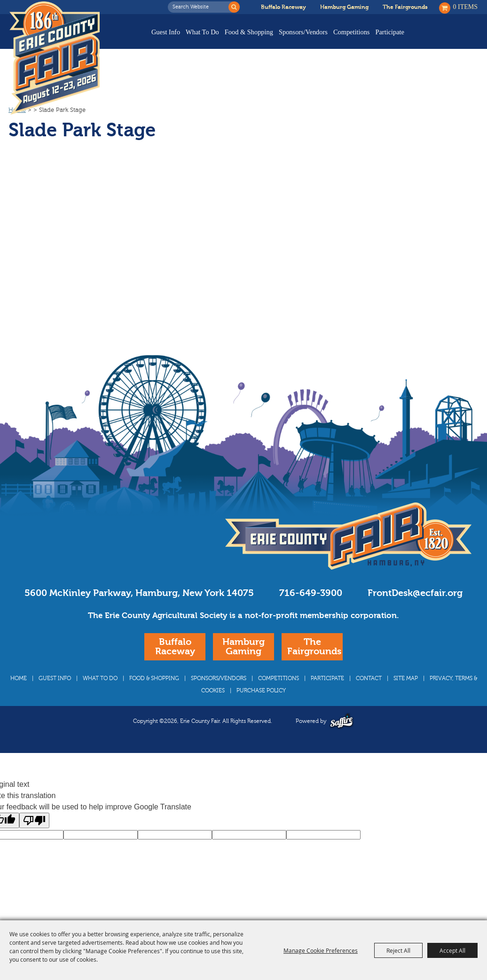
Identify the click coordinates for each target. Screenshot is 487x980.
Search (234, 7)
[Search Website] (201, 7)
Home (17, 128)
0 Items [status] (466, 7)
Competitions (352, 32)
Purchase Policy (261, 708)
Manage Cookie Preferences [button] (321, 950)
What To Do (202, 32)
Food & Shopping (249, 32)
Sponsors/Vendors (303, 32)
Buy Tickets (448, 39)
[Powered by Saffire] (342, 739)
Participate (390, 32)
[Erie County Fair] (55, 58)
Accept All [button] (452, 950)
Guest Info (166, 32)
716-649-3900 (311, 611)
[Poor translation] (34, 838)
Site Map (406, 696)
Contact (369, 696)
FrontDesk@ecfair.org (415, 611)
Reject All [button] (398, 950)
